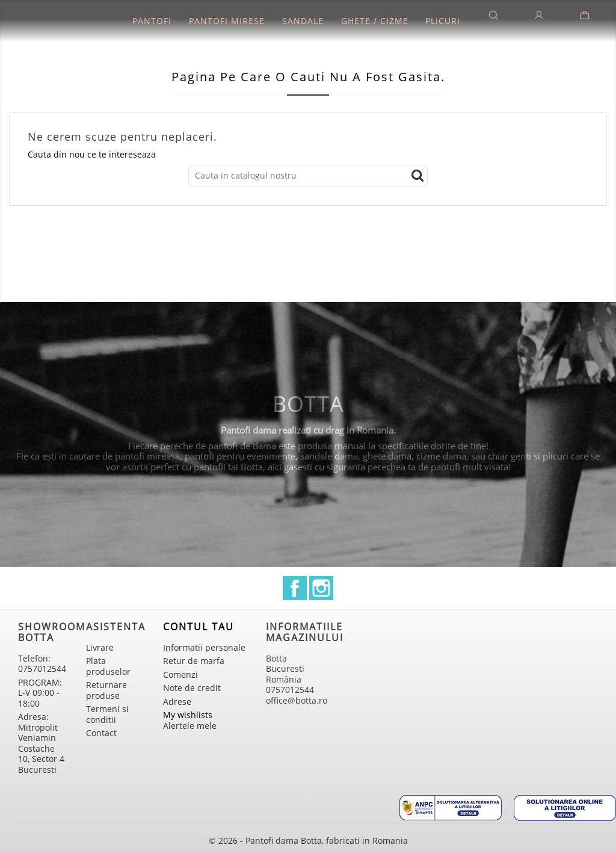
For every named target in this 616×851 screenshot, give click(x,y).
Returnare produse (106, 690)
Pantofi (152, 21)
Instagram (321, 588)
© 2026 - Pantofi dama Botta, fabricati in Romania (308, 840)
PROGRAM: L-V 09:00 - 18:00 (40, 693)
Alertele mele (190, 726)
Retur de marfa (194, 661)
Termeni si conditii (107, 714)
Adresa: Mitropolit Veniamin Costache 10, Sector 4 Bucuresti (41, 743)
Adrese (177, 702)
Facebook (295, 588)
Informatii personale (204, 647)
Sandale (303, 21)
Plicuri (443, 21)
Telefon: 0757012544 (42, 664)
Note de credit (192, 688)
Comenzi (180, 674)
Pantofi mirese (227, 21)
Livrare (100, 647)
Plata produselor (108, 666)
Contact (101, 733)
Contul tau (199, 627)
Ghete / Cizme (375, 21)
